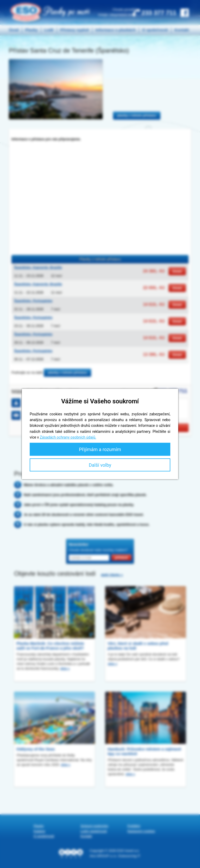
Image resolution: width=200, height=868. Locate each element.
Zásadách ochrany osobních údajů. (68, 437)
